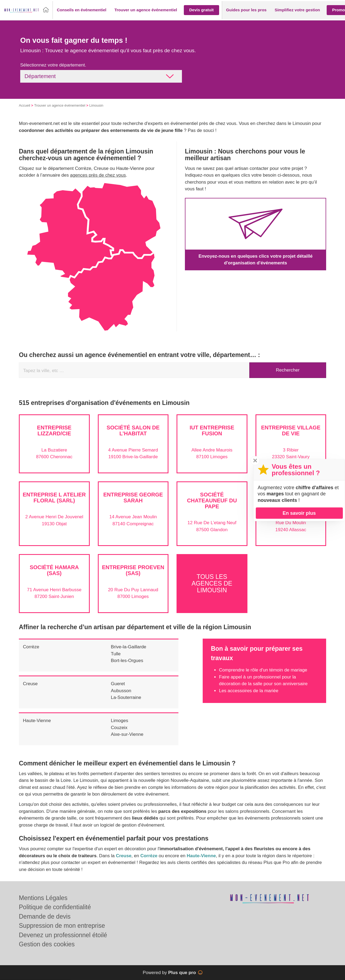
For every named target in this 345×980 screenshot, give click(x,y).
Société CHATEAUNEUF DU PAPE (212, 500)
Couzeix (119, 728)
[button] (82, 10)
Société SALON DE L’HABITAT (133, 430)
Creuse (30, 684)
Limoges (119, 721)
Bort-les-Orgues (127, 661)
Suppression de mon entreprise (62, 926)
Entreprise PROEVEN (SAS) (133, 570)
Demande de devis (45, 916)
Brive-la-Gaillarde (128, 647)
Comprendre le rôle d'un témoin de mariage (263, 670)
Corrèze (31, 647)
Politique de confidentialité (55, 907)
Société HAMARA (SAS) (54, 570)
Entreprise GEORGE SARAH (133, 498)
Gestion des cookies (47, 944)
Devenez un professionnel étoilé (63, 935)
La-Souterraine (126, 697)
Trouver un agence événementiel (60, 105)
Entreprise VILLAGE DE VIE (291, 430)
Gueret (118, 684)
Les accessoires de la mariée (249, 691)
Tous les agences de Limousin (212, 584)
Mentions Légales (43, 898)
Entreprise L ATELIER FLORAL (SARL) (54, 498)
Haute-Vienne (37, 721)
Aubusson (121, 691)
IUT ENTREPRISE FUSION (212, 430)
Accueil (25, 105)
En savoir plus (299, 513)
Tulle (116, 654)
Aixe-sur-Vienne (127, 734)
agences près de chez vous (98, 175)
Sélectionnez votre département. (53, 65)
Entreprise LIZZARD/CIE (54, 430)
